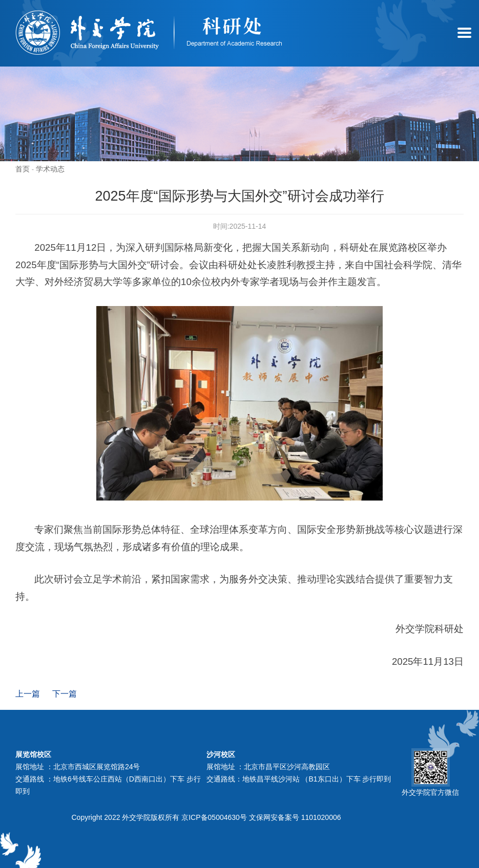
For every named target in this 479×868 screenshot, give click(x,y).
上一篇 (28, 694)
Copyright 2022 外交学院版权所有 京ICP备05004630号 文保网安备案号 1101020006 (206, 817)
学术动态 (50, 169)
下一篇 (65, 694)
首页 (23, 169)
